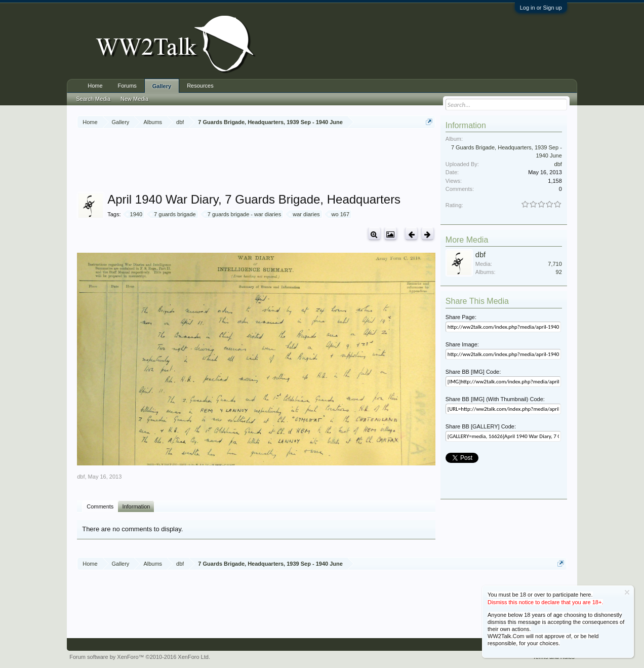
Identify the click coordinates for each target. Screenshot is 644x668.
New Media (134, 99)
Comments (100, 506)
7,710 (555, 264)
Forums (127, 86)
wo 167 (339, 214)
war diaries (305, 214)
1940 (135, 214)
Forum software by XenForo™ (140, 657)
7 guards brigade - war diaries (243, 214)
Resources (200, 86)
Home (95, 86)
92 (559, 272)
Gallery (162, 86)
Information (136, 506)
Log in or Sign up (541, 8)
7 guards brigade (173, 214)
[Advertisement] (261, 162)
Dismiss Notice (627, 592)
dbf (81, 477)
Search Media (93, 99)
